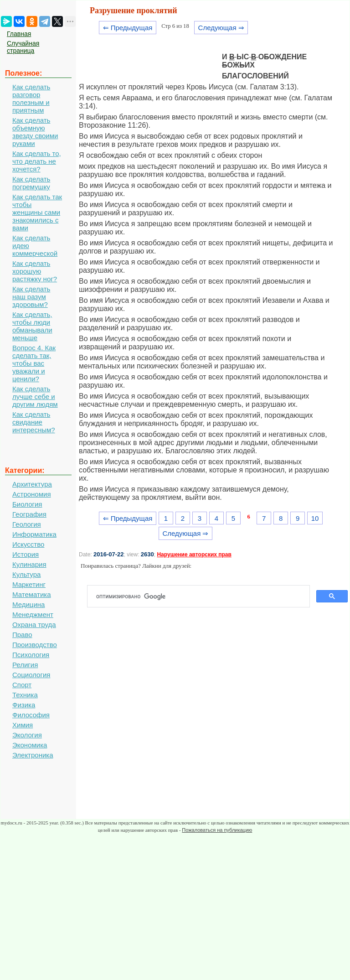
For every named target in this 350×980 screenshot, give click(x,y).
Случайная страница (23, 47)
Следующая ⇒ (221, 28)
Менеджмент (33, 614)
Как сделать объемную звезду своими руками (35, 132)
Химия (23, 725)
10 (315, 518)
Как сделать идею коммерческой (35, 246)
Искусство (28, 544)
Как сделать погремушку (31, 183)
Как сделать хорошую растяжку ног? (35, 271)
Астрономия (32, 494)
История (26, 554)
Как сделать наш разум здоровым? (31, 297)
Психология (31, 655)
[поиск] (202, 596)
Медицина (28, 604)
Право (22, 635)
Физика (24, 705)
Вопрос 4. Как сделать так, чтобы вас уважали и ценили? (34, 363)
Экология (27, 735)
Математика (32, 594)
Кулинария (29, 564)
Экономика (30, 745)
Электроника (33, 755)
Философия (31, 715)
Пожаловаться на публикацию (217, 830)
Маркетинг (29, 584)
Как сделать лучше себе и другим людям (35, 397)
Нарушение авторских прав (194, 555)
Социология (31, 675)
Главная (19, 34)
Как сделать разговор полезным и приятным (31, 99)
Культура (26, 574)
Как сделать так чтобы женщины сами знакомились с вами (37, 212)
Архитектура (32, 484)
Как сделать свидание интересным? (34, 422)
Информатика (34, 534)
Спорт (22, 685)
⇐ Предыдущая (128, 28)
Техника (25, 695)
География (29, 514)
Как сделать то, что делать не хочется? (37, 161)
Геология (27, 524)
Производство (35, 645)
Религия (25, 665)
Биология (27, 504)
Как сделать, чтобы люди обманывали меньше (32, 326)
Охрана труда (34, 625)
